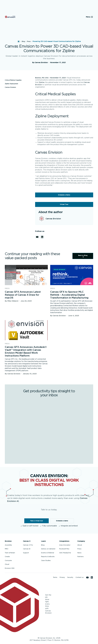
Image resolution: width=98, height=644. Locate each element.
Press (79, 549)
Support (26, 553)
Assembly (8, 545)
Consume (8, 561)
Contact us (80, 577)
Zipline (42, 82)
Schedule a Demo (64, 195)
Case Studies (46, 561)
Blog (23, 41)
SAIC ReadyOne (65, 553)
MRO (7, 549)
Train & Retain (10, 553)
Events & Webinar (48, 553)
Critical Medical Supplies (13, 80)
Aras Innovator (65, 545)
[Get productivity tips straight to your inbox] (49, 429)
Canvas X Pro (28, 545)
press (29, 41)
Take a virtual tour (37, 521)
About (80, 545)
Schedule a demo (62, 521)
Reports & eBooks (48, 557)
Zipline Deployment (11, 84)
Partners (80, 557)
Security (70, 577)
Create (7, 557)
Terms (55, 577)
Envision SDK (10, 568)
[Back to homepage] (10, 17)
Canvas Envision (10, 87)
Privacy (62, 577)
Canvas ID (27, 549)
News (79, 553)
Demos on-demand (48, 549)
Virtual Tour (64, 204)
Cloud (7, 564)
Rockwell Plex (64, 549)
